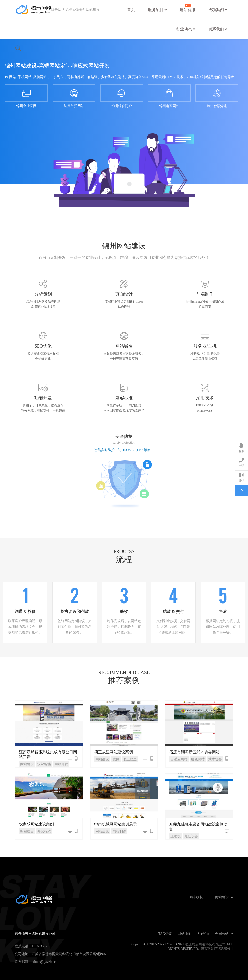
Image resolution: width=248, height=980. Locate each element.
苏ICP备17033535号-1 (217, 949)
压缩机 (176, 836)
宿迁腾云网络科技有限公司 (205, 944)
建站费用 (187, 7)
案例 (116, 759)
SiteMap (203, 934)
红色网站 (198, 759)
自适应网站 (179, 759)
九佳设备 (191, 836)
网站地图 (185, 934)
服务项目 (157, 10)
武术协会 (215, 759)
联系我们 (218, 29)
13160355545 (41, 946)
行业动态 (186, 29)
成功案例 (218, 10)
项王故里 (130, 759)
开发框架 (44, 831)
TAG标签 (165, 934)
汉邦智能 (44, 764)
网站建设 (27, 764)
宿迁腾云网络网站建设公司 (33, 10)
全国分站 (224, 934)
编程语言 (27, 831)
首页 (131, 10)
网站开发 (61, 764)
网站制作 (119, 831)
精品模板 (196, 897)
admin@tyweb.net (44, 962)
